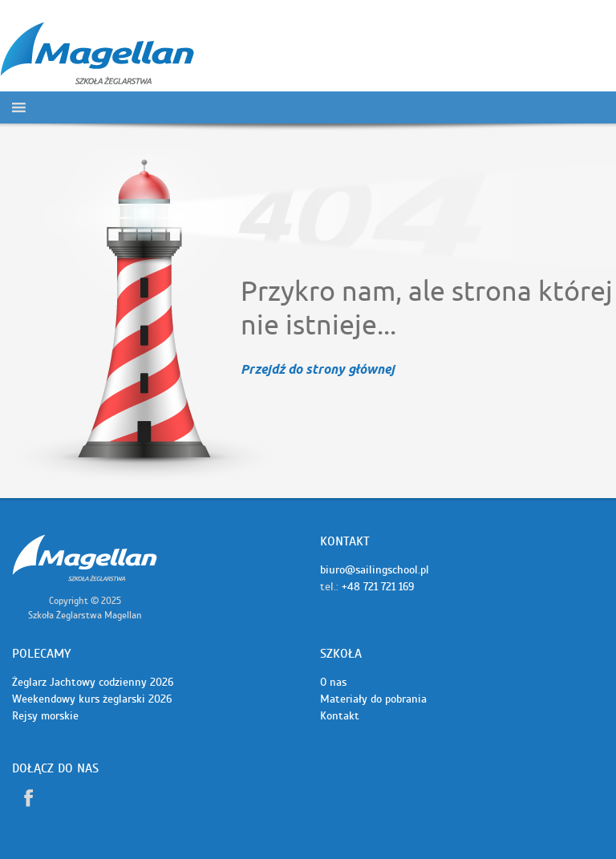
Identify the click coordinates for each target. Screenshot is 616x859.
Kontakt (340, 716)
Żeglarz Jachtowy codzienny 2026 (93, 682)
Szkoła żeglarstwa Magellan (85, 558)
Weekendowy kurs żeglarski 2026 (92, 699)
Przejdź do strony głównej (318, 370)
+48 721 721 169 (378, 587)
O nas (333, 682)
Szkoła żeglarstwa (97, 54)
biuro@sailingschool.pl (375, 570)
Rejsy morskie (45, 716)
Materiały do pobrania (373, 699)
